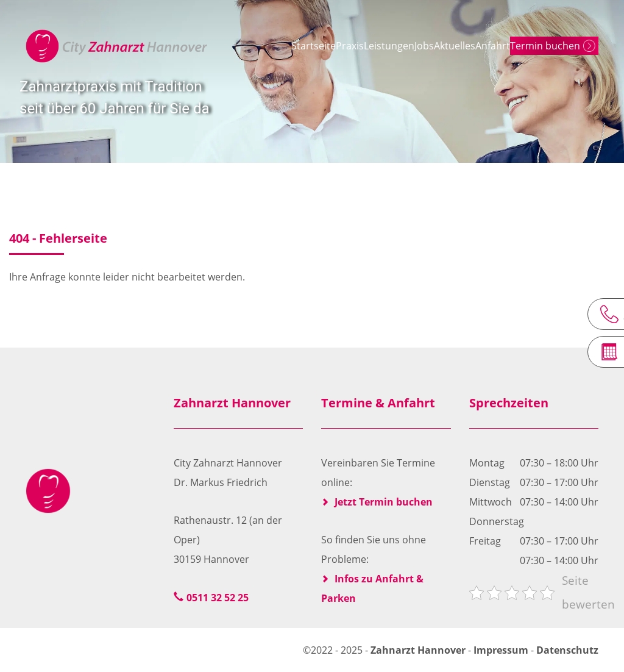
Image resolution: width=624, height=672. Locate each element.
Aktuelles (448, 46)
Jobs (400, 46)
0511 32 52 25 (218, 598)
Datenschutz (567, 650)
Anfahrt (503, 46)
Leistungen (348, 46)
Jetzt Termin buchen (384, 502)
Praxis (292, 46)
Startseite (239, 46)
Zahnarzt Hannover (419, 650)
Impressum (501, 650)
